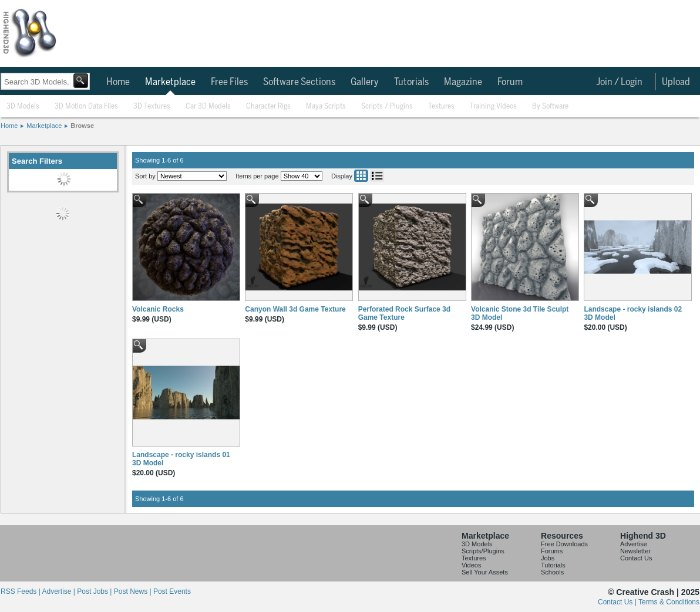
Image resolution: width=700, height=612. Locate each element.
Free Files (229, 82)
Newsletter (635, 551)
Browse (82, 126)
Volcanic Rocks (158, 309)
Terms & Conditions (669, 602)
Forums (552, 551)
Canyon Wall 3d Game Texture (295, 309)
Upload (676, 82)
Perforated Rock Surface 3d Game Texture (404, 313)
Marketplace (170, 82)
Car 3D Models (208, 106)
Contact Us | (618, 602)
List (377, 176)
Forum (510, 82)
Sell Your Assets (485, 572)
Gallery (365, 82)
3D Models (23, 106)
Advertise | (59, 591)
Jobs (548, 558)
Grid (361, 176)
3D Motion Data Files (86, 106)
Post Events (172, 591)
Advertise (634, 544)
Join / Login (619, 82)
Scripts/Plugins (483, 551)
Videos (471, 565)
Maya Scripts (326, 106)
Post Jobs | (95, 591)
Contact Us (636, 558)
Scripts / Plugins (387, 106)
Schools (552, 572)
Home (118, 82)
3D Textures (152, 106)
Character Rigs (268, 106)
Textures (441, 106)
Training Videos (493, 106)
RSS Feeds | (21, 591)
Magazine (463, 82)
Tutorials (411, 82)
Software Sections (299, 82)
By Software (550, 106)
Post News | (134, 591)
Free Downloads (564, 544)
